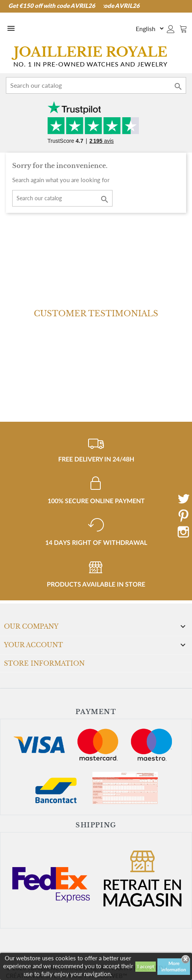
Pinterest (183, 515)
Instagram (183, 532)
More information (174, 967)
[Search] (96, 85)
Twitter (183, 499)
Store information (44, 663)
